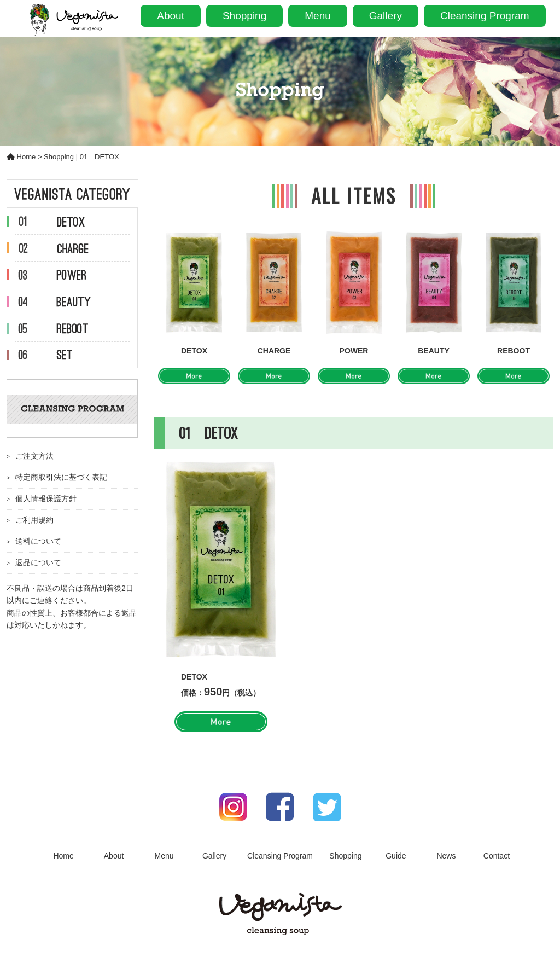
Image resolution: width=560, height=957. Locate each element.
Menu (318, 16)
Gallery (386, 16)
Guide (396, 856)
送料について (38, 541)
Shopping (244, 16)
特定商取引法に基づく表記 (61, 477)
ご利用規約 (34, 520)
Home (21, 157)
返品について (38, 562)
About (171, 16)
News (446, 856)
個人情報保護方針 (46, 498)
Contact (497, 856)
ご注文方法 (34, 456)
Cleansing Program (485, 16)
